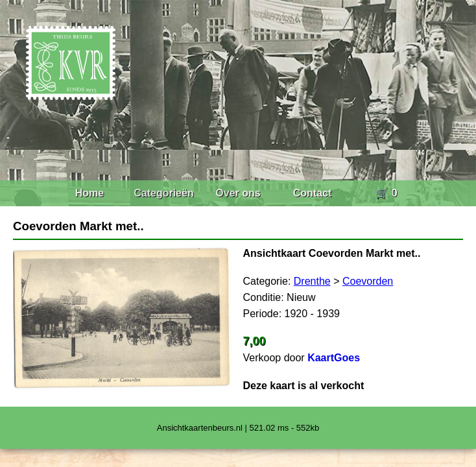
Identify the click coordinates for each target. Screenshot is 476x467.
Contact (313, 193)
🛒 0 (386, 193)
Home (89, 193)
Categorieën (163, 193)
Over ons (238, 193)
